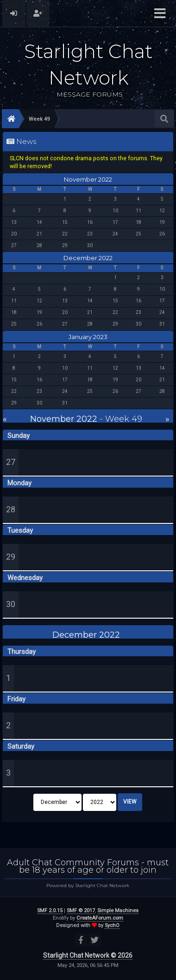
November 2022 (88, 179)
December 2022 (88, 258)
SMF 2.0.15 (50, 911)
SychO (112, 925)
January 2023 (88, 337)
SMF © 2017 (81, 911)
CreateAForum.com (100, 918)
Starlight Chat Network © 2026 (88, 955)
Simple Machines (118, 911)
